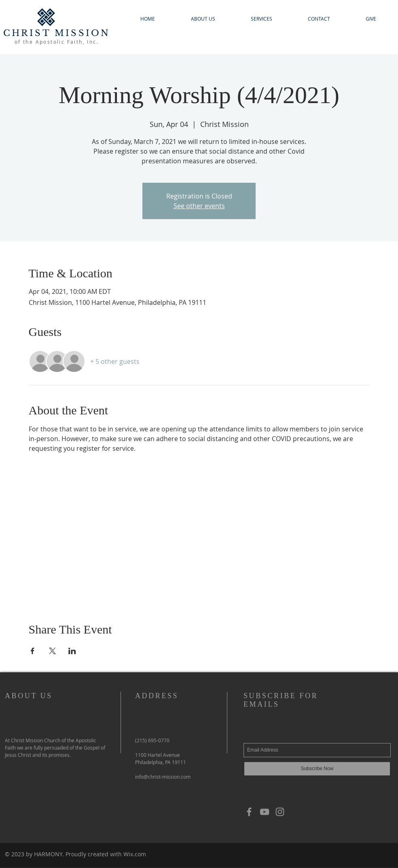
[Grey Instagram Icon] (280, 812)
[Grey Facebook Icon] (249, 812)
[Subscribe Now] (317, 769)
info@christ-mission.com (163, 777)
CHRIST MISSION (57, 33)
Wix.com (135, 854)
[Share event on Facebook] (33, 651)
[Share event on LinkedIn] (72, 651)
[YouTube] (265, 812)
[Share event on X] (52, 651)
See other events (199, 206)
